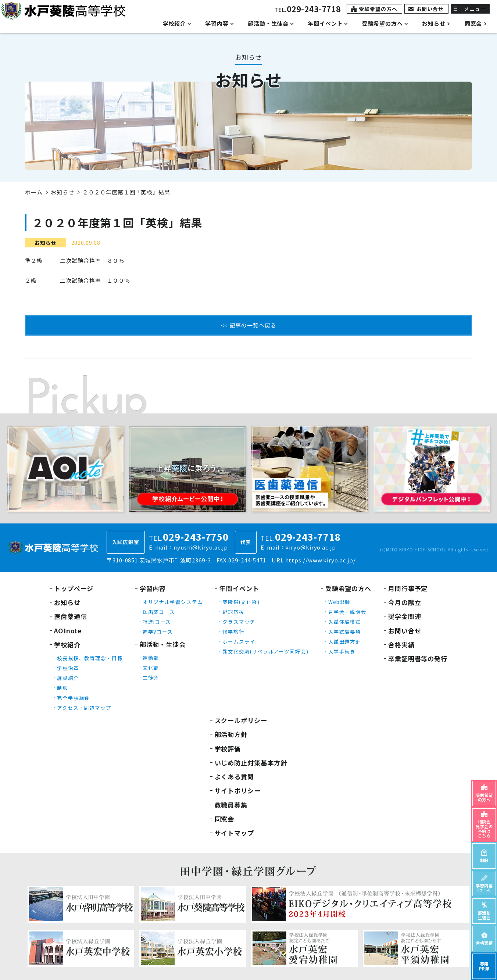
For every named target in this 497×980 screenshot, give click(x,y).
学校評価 (228, 749)
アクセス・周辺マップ (84, 708)
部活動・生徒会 (163, 644)
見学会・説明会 (347, 612)
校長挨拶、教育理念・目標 (90, 658)
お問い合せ (430, 9)
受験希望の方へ (378, 9)
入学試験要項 (345, 632)
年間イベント (239, 588)
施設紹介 (68, 678)
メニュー (475, 9)
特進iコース (157, 622)
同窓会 (225, 819)
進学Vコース (158, 632)
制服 (62, 688)
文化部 (151, 668)
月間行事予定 (408, 588)
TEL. (308, 10)
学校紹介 (67, 645)
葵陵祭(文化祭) (241, 602)
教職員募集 (231, 805)
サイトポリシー (238, 791)
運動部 (151, 658)
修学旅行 (233, 632)
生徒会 (151, 677)
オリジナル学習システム (173, 602)
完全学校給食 (73, 698)
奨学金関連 (405, 616)
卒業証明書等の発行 (418, 659)
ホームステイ (239, 641)
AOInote (68, 631)
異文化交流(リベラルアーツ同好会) (265, 651)
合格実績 (401, 645)
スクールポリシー (241, 720)
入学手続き (342, 651)
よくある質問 (234, 777)
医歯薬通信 (71, 616)
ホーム (34, 192)
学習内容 (153, 588)
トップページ (74, 588)
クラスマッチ (239, 622)
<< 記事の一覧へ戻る (249, 325)
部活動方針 (231, 734)
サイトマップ (234, 833)
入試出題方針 (345, 641)
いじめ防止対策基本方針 (251, 763)
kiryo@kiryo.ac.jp (310, 547)
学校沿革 (68, 668)
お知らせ (62, 192)
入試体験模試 (345, 622)
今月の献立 (405, 602)
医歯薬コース (159, 612)
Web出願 (339, 602)
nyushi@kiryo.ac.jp (201, 547)
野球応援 (233, 612)
